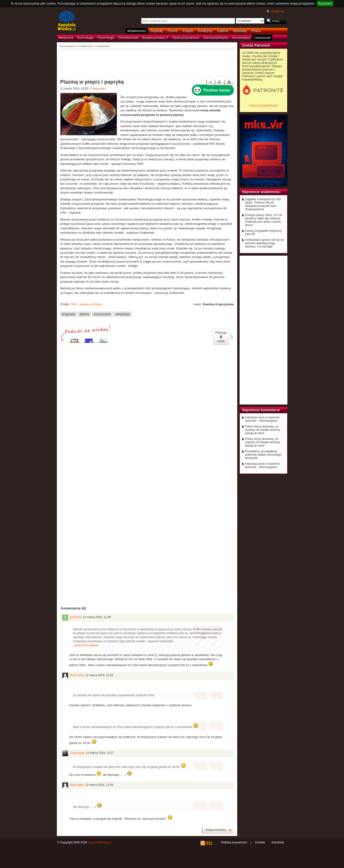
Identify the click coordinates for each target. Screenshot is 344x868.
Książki (188, 31)
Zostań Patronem (256, 45)
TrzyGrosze (77, 753)
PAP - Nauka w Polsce (86, 304)
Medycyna (66, 38)
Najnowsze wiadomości (261, 192)
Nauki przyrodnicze (186, 38)
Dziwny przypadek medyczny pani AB (264, 232)
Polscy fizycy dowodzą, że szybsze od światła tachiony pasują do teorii (263, 430)
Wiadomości (137, 31)
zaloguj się (277, 11)
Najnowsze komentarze (261, 410)
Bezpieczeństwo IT (155, 38)
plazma (84, 314)
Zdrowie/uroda (128, 38)
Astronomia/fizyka (215, 38)
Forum (173, 31)
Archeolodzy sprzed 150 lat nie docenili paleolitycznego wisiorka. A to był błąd (265, 243)
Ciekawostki (262, 38)
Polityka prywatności (234, 842)
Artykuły (157, 31)
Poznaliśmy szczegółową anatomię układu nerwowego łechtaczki (263, 455)
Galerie (223, 31)
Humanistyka (241, 38)
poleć (231, 337)
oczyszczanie (102, 314)
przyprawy (69, 314)
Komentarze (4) (74, 608)
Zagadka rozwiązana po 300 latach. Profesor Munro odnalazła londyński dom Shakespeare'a (263, 204)
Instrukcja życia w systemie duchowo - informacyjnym (262, 419)
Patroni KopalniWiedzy (263, 106)
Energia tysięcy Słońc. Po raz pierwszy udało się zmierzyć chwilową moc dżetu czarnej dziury (264, 220)
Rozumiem (325, 4)
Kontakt (260, 842)
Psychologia (106, 38)
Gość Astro (77, 675)
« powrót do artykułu (86, 645)
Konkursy (205, 31)
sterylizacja (123, 314)
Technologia (85, 38)
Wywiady (240, 31)
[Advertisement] (147, 62)
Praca (256, 31)
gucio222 (76, 617)
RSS (209, 843)
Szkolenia (278, 842)
